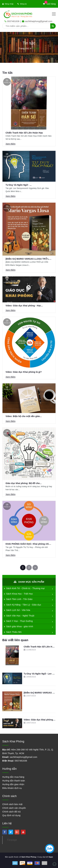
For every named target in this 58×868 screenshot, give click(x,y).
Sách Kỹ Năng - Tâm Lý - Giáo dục (23, 605)
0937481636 (13, 21)
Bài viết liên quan (15, 640)
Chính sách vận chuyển (14, 808)
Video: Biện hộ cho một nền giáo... (24, 416)
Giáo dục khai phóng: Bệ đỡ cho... (24, 483)
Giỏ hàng (49, 4)
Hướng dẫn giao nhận (13, 784)
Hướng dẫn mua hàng (13, 777)
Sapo (51, 857)
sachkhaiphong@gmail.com (39, 21)
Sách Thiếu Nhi (13, 632)
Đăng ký (22, 4)
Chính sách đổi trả (12, 812)
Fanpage (12, 840)
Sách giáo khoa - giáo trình (18, 626)
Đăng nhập (8, 4)
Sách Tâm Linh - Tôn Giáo (18, 599)
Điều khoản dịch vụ (12, 788)
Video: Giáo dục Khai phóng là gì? (24, 372)
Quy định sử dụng (11, 815)
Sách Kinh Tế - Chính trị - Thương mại (24, 588)
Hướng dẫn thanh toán (14, 781)
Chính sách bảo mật (12, 804)
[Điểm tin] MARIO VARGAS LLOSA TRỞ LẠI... (29, 259)
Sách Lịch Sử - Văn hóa (17, 610)
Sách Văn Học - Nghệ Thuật (19, 616)
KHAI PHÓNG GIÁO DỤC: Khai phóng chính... (29, 544)
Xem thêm (11, 144)
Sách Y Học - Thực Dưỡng (18, 621)
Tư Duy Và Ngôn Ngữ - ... (19, 185)
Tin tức (8, 73)
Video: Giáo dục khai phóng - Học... (24, 306)
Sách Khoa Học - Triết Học (18, 594)
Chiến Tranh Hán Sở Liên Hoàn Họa (24, 133)
